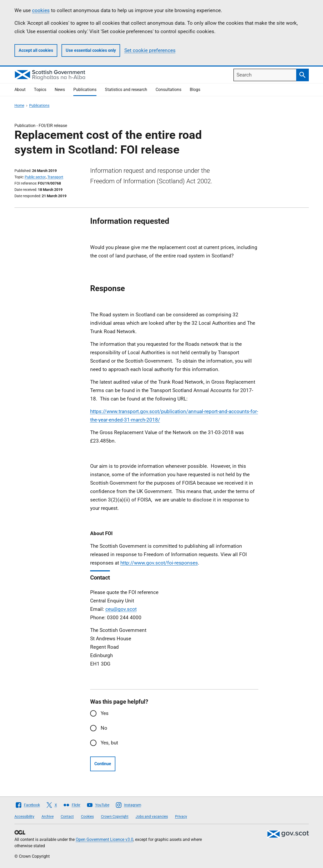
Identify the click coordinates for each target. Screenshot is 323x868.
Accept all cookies (36, 50)
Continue (103, 764)
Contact (67, 816)
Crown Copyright (115, 816)
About (20, 90)
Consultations (168, 90)
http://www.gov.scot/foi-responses (159, 563)
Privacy (181, 816)
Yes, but (109, 743)
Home (19, 105)
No (104, 728)
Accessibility (24, 816)
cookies (41, 10)
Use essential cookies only (91, 50)
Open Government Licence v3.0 (104, 839)
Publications (85, 90)
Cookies (87, 816)
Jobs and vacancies (152, 816)
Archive (48, 816)
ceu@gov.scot (121, 609)
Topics (40, 90)
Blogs (195, 90)
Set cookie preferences (150, 50)
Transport (55, 177)
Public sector (35, 177)
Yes (105, 713)
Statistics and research (126, 90)
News (60, 90)
